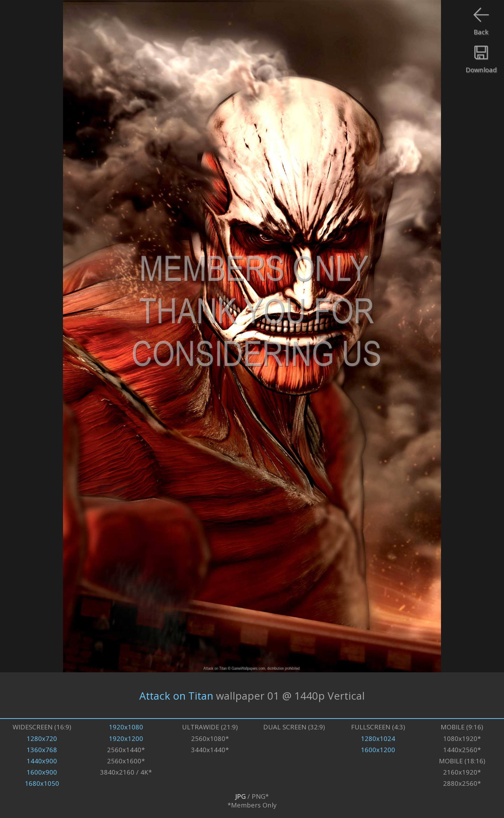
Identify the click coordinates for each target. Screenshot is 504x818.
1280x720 (42, 738)
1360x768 (42, 750)
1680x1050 (42, 783)
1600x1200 (378, 750)
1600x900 (42, 772)
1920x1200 (126, 738)
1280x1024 (378, 738)
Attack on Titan (176, 695)
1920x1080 (126, 727)
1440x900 (42, 761)
